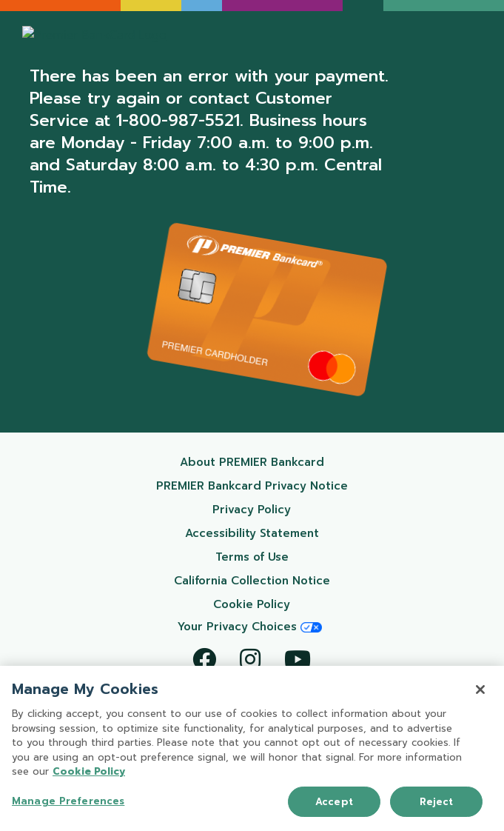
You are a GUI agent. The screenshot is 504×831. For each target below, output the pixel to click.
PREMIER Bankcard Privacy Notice (259, 485)
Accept (334, 802)
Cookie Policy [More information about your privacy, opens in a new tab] (89, 773)
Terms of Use (288, 557)
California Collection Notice (268, 580)
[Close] (480, 690)
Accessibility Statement (273, 533)
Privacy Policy (286, 509)
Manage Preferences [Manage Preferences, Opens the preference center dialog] (68, 802)
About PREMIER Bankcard (271, 462)
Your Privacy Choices (250, 627)
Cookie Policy (287, 604)
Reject (437, 802)
